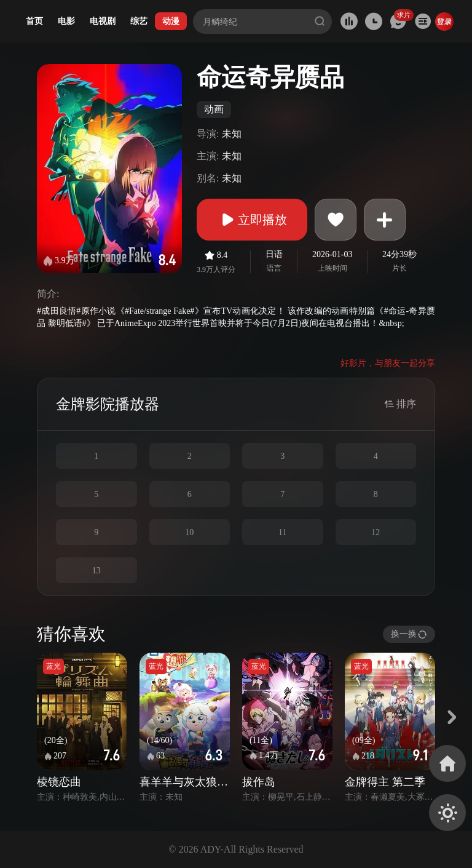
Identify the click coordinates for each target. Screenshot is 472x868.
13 (96, 571)
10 (189, 532)
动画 (214, 109)
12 (376, 532)
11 (282, 532)
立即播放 (252, 220)
